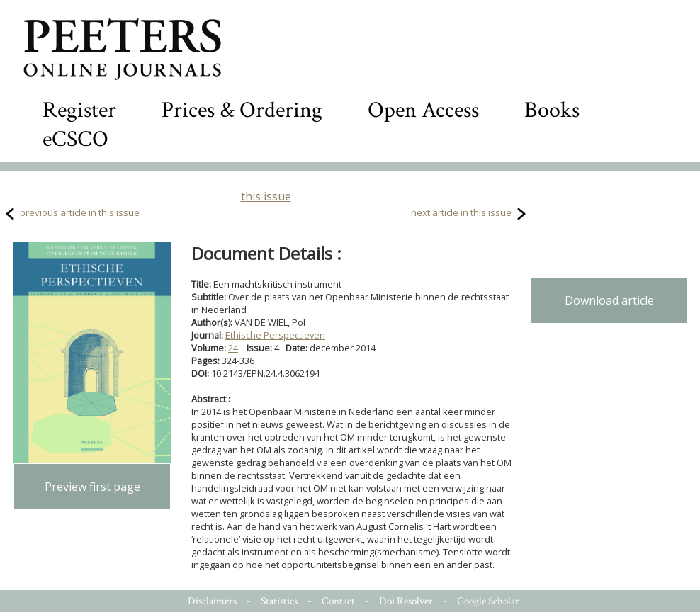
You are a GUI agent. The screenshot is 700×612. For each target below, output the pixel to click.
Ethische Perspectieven (275, 335)
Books (552, 110)
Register (79, 110)
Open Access (423, 110)
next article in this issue (461, 212)
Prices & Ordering (242, 110)
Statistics (279, 601)
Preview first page (92, 487)
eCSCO (75, 139)
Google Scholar (488, 601)
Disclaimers (212, 601)
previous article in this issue (80, 212)
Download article (609, 300)
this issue (266, 196)
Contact (338, 601)
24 (233, 348)
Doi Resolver (406, 601)
